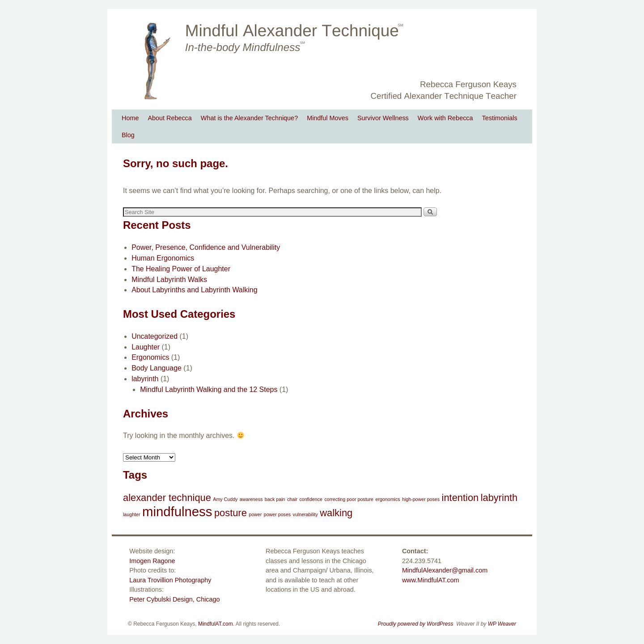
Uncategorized (155, 336)
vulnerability (305, 514)
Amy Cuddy (225, 499)
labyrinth (145, 379)
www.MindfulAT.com (431, 580)
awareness (251, 499)
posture (231, 513)
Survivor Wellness (383, 118)
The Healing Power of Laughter (181, 269)
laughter (132, 514)
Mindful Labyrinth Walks (169, 280)
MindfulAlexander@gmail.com (445, 570)
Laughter (146, 347)
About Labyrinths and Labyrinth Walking (194, 290)
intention (460, 498)
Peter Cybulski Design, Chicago (174, 599)
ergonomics (388, 499)
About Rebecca (169, 118)
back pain (275, 499)
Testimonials (500, 118)
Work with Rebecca (445, 118)
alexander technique (167, 498)
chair (292, 499)
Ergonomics (150, 357)
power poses (277, 514)
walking (336, 513)
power (255, 514)
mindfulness (177, 511)
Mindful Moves (328, 118)
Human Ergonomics (163, 258)
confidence (311, 499)
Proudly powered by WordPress (416, 624)
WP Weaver (502, 624)
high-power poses (421, 499)
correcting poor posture (349, 499)
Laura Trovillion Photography (170, 580)
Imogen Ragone (152, 561)
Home (130, 118)
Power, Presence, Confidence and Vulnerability (206, 247)
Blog (128, 135)
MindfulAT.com (216, 624)
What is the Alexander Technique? (249, 118)
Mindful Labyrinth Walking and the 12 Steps (209, 389)
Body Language (157, 368)
